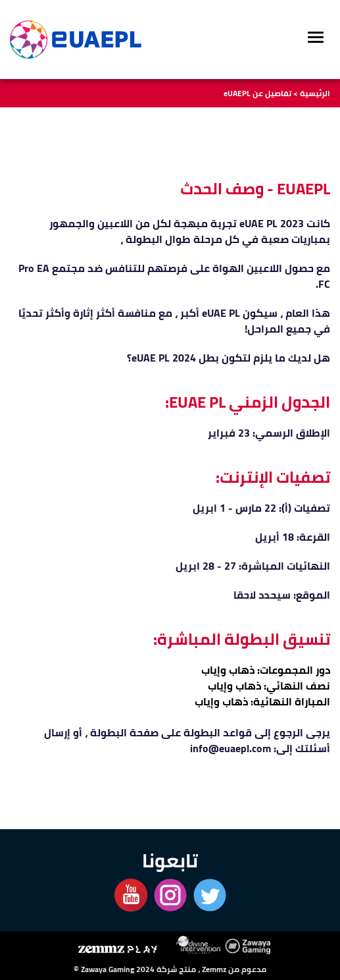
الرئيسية (315, 93)
